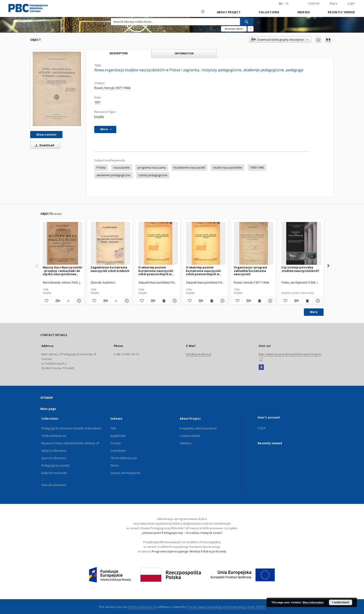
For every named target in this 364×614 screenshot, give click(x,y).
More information (313, 602)
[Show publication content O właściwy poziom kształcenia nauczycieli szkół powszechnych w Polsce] (164, 301)
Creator (116, 443)
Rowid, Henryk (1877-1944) (112, 88)
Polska (101, 168)
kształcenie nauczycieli (189, 168)
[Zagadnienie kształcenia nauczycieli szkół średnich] (110, 243)
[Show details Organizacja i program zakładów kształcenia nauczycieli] (270, 301)
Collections (269, 12)
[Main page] (203, 12)
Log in (262, 428)
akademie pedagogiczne (114, 175)
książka (99, 117)
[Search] (247, 22)
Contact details (190, 436)
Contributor (118, 451)
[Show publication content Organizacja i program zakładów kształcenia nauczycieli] (259, 301)
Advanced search (234, 29)
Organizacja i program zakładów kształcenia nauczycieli (250, 271)
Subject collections (54, 451)
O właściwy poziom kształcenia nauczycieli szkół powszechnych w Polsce (156, 271)
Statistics (185, 443)
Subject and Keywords (125, 473)
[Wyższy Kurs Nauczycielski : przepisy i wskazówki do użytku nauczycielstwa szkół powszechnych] (63, 243)
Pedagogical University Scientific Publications (71, 428)
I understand (341, 602)
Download (44, 145)
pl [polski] (287, 4)
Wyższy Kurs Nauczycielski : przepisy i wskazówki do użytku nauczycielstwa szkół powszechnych (62, 271)
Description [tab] (119, 53)
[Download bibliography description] (57, 301)
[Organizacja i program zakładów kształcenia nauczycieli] (254, 243)
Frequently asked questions (198, 428)
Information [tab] (184, 53)
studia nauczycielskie (227, 168)
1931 (97, 102)
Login (351, 3)
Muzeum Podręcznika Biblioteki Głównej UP (70, 443)
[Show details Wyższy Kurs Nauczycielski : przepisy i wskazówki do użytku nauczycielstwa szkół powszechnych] (78, 301)
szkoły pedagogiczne (153, 175)
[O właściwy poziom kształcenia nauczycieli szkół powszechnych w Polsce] (158, 243)
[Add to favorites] (318, 40)
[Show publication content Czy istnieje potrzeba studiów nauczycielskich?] (307, 301)
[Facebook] (261, 367)
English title (118, 436)
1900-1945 (257, 168)
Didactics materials (54, 473)
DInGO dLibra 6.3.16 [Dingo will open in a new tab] (142, 607)
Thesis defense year (124, 458)
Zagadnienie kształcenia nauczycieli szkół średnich (110, 269)
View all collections (54, 485)
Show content (46, 135)
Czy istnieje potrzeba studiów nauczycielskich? (300, 269)
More (314, 312)
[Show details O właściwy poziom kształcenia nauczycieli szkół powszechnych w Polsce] (174, 301)
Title (113, 428)
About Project (229, 12)
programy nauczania (152, 168)
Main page (48, 409)
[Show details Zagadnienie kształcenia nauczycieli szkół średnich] (126, 301)
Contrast (314, 3)
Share (333, 4)
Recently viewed (341, 12)
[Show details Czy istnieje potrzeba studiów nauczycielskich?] (317, 301)
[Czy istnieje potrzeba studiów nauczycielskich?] (301, 243)
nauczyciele (122, 168)
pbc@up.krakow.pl (199, 354)
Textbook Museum (54, 436)
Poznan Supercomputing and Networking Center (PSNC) (226, 607)
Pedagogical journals (55, 465)
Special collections (54, 458)
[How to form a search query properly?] (250, 29)
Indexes (304, 12)
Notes (115, 465)
